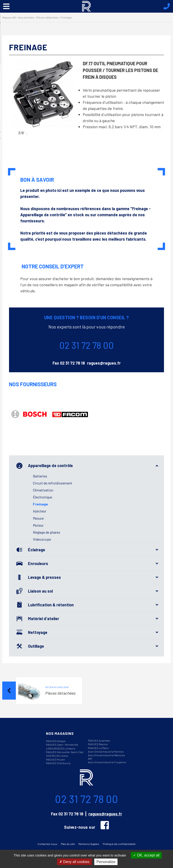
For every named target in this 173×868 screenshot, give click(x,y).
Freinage (40, 504)
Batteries (40, 476)
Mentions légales (89, 844)
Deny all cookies (74, 862)
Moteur (38, 525)
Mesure (38, 518)
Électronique (43, 497)
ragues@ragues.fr (104, 363)
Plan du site (68, 844)
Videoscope (42, 539)
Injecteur (40, 511)
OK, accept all (146, 855)
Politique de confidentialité (119, 844)
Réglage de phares (47, 532)
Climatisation (43, 490)
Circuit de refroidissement (53, 483)
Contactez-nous (47, 844)
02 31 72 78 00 (86, 345)
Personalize (106, 862)
